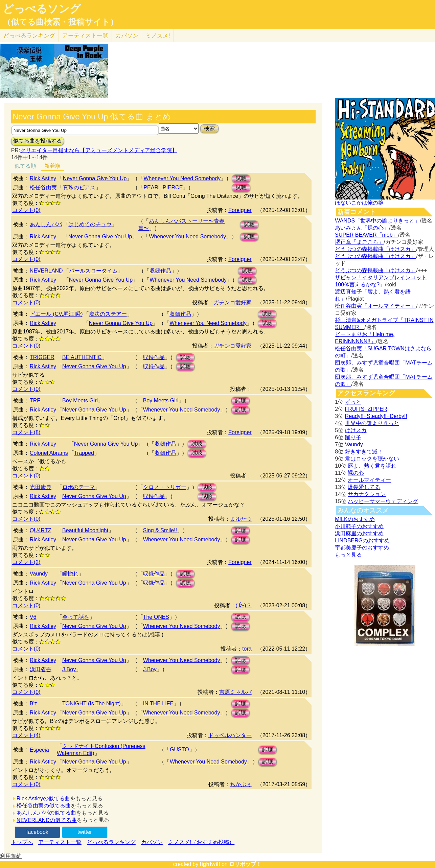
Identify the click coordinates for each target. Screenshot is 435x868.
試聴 (241, 178)
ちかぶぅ (241, 784)
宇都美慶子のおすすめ (362, 548)
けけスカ (356, 430)
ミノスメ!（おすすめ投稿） (201, 842)
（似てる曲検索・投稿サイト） (60, 22)
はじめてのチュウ (90, 224)
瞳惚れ (70, 574)
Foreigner (240, 210)
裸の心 (356, 473)
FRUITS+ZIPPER (366, 409)
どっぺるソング (42, 9)
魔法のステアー (108, 314)
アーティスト (85, 36)
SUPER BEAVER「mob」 (366, 235)
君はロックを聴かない (372, 459)
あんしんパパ (46, 224)
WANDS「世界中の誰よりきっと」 (377, 221)
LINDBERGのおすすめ (362, 541)
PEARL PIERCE (163, 187)
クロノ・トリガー (165, 487)
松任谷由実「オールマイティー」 (375, 306)
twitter (85, 832)
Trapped (84, 453)
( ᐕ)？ (244, 605)
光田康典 (41, 487)
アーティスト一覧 (60, 842)
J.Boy (69, 669)
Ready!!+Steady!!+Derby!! (376, 416)
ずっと (353, 402)
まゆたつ (241, 519)
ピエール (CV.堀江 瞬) (56, 314)
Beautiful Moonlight (85, 530)
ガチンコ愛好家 (233, 302)
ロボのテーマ (78, 487)
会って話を (76, 617)
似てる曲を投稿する (38, 141)
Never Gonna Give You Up (95, 178)
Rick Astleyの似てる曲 (43, 799)
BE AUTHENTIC (82, 357)
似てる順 (25, 166)
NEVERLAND (46, 271)
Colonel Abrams (49, 453)
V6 (33, 617)
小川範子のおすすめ (359, 526)
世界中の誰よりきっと (372, 423)
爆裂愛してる (364, 487)
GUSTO (179, 749)
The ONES (156, 617)
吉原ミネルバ (235, 692)
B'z (33, 703)
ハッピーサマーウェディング (383, 501)
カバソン (127, 36)
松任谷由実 (43, 187)
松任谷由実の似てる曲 (44, 806)
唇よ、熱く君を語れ (372, 466)
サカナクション (367, 494)
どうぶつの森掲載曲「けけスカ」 (375, 249)
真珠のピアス (79, 187)
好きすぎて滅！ (364, 452)
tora (247, 649)
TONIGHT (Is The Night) (91, 703)
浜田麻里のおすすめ (359, 533)
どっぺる (29, 36)
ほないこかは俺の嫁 (359, 203)
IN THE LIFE (158, 703)
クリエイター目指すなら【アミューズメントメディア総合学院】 (99, 150)
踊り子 (353, 437)
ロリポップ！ (245, 864)
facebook (37, 832)
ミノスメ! (158, 36)
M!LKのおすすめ (355, 519)
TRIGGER (42, 357)
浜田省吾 (41, 669)
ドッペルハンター (230, 735)
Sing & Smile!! (160, 530)
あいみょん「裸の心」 (362, 228)
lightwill (210, 864)
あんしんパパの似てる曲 (46, 813)
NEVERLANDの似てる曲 (47, 820)
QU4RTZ (41, 530)
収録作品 (160, 271)
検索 (209, 128)
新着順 (52, 166)
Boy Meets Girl (80, 401)
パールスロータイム (93, 271)
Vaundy (39, 574)
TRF (35, 401)
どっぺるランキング (111, 842)
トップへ (22, 842)
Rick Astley (43, 178)
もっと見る (348, 555)
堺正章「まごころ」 (359, 242)
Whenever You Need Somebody (182, 178)
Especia (39, 750)
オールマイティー (369, 480)
